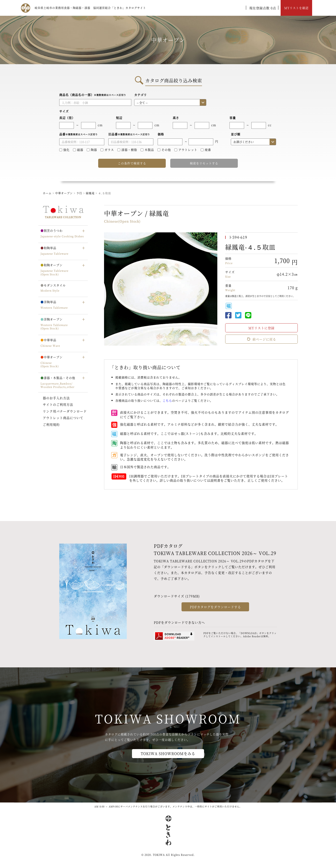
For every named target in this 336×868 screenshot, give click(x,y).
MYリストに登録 (261, 328)
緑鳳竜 (91, 193)
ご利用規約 (51, 424)
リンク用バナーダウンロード (65, 411)
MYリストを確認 (296, 8)
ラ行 (80, 193)
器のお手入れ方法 (56, 398)
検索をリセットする (204, 163)
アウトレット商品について (63, 418)
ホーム (47, 193)
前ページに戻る (261, 339)
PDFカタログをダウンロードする (215, 607)
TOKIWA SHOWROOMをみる (168, 754)
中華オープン (64, 193)
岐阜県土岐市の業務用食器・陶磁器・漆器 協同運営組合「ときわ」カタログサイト (90, 8)
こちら (167, 400)
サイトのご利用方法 (58, 404)
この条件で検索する (132, 163)
